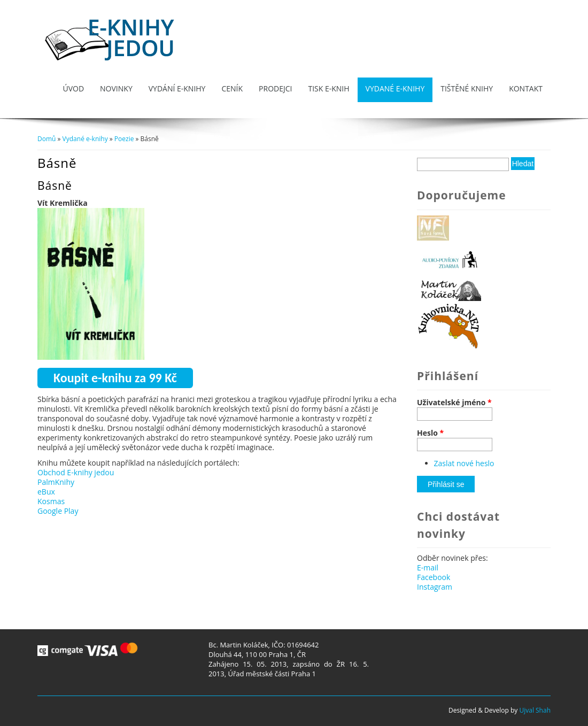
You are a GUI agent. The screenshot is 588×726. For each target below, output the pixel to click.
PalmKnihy (56, 482)
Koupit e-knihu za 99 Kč (115, 378)
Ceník (232, 88)
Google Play (58, 511)
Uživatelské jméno (454, 403)
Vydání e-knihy (177, 88)
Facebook (434, 577)
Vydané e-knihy (395, 88)
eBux (46, 492)
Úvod (73, 88)
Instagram (435, 587)
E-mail (428, 567)
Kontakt (526, 88)
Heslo (430, 433)
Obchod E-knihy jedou (76, 472)
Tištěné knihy (467, 88)
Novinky (116, 88)
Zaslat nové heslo (464, 463)
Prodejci (275, 88)
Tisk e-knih (328, 88)
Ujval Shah (535, 710)
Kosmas (51, 501)
